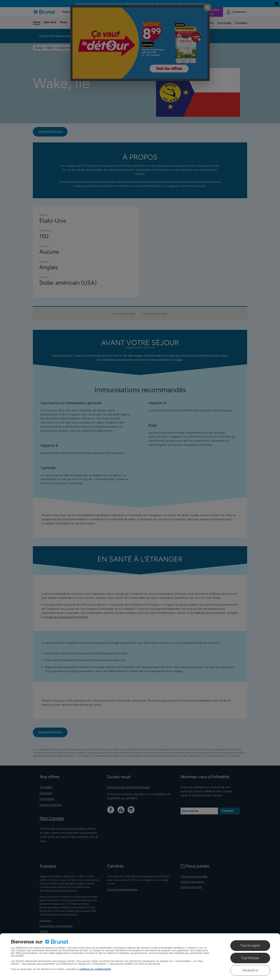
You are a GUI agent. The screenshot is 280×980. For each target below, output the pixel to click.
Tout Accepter (250, 946)
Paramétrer (250, 970)
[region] (140, 957)
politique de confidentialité (95, 969)
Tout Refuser (250, 958)
